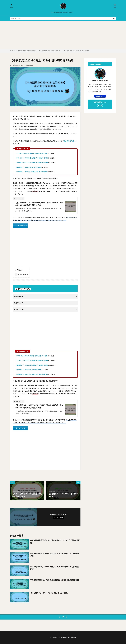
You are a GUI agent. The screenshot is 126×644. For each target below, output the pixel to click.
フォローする (20, 226)
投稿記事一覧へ (100, 96)
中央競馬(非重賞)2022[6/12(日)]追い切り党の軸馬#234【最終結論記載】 (55, 568)
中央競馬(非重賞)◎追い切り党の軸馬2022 (50, 51)
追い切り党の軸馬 (21, 274)
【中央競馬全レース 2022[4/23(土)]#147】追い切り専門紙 (31, 172)
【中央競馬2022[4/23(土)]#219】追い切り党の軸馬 (76, 51)
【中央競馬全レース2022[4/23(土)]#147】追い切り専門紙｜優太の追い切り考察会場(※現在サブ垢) (39, 204)
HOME (13, 51)
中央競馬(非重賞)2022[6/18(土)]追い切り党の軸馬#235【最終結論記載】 (55, 555)
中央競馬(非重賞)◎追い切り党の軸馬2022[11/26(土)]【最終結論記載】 (55, 542)
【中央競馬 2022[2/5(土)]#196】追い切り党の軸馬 (49, 593)
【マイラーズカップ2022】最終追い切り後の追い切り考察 (31, 153)
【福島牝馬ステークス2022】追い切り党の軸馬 (28, 167)
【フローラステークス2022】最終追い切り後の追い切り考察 (32, 158)
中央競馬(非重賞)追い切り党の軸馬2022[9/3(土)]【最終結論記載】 (55, 580)
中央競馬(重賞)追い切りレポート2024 (62, 12)
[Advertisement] (63, 35)
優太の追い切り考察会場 (69, 637)
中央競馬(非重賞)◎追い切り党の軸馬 (27, 51)
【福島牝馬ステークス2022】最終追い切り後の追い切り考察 (32, 163)
